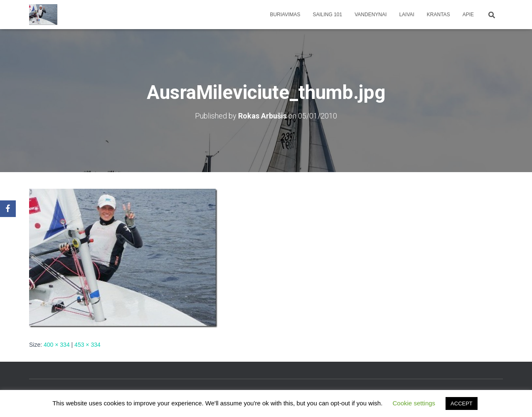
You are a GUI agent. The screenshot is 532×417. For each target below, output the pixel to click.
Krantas (438, 15)
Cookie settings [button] (414, 403)
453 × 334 (87, 345)
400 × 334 (57, 345)
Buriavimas (285, 15)
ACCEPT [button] (462, 403)
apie (468, 15)
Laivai (406, 15)
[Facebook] (8, 209)
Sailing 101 (328, 15)
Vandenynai (371, 15)
